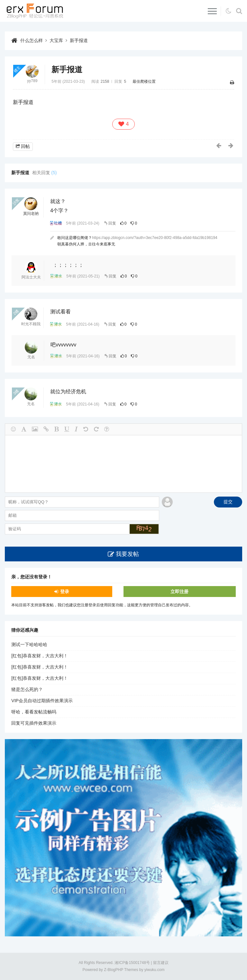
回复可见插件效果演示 (34, 723)
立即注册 (179, 592)
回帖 (25, 146)
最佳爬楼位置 (144, 81)
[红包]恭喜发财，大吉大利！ (40, 656)
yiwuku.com (155, 970)
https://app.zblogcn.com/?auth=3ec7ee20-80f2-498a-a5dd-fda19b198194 (155, 238)
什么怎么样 (32, 40)
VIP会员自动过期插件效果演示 (42, 701)
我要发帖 (127, 554)
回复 (112, 223)
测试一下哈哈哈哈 (29, 645)
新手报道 (79, 40)
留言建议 (161, 963)
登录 (65, 592)
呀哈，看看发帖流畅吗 (34, 712)
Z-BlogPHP (114, 970)
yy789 (32, 81)
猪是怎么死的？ (27, 690)
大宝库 (56, 40)
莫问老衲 (31, 214)
